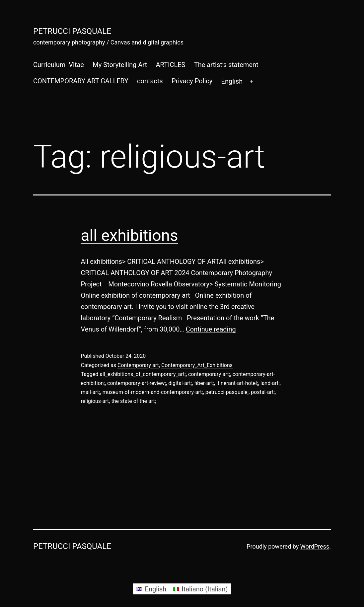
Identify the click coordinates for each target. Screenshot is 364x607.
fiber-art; (204, 383)
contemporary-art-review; (137, 383)
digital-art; (180, 383)
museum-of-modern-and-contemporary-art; (153, 392)
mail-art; (91, 392)
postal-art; (263, 392)
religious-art (95, 401)
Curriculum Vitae (59, 65)
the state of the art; (134, 401)
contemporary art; (209, 374)
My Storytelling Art (120, 65)
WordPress (315, 546)
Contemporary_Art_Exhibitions (197, 365)
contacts (150, 81)
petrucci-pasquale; (227, 392)
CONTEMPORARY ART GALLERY (81, 81)
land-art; (270, 383)
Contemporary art (138, 365)
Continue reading (211, 329)
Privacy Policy (192, 81)
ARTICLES (170, 65)
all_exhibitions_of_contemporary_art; (143, 374)
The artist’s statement (226, 65)
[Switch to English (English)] (151, 589)
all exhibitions (130, 235)
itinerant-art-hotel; (237, 383)
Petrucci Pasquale (72, 31)
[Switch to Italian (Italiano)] (200, 589)
